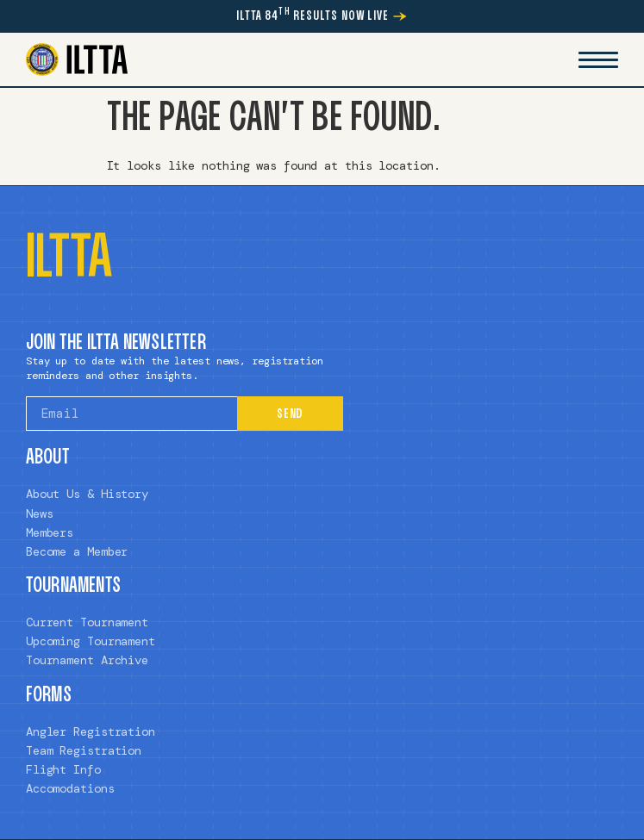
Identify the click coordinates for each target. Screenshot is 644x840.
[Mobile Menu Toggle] (598, 59)
